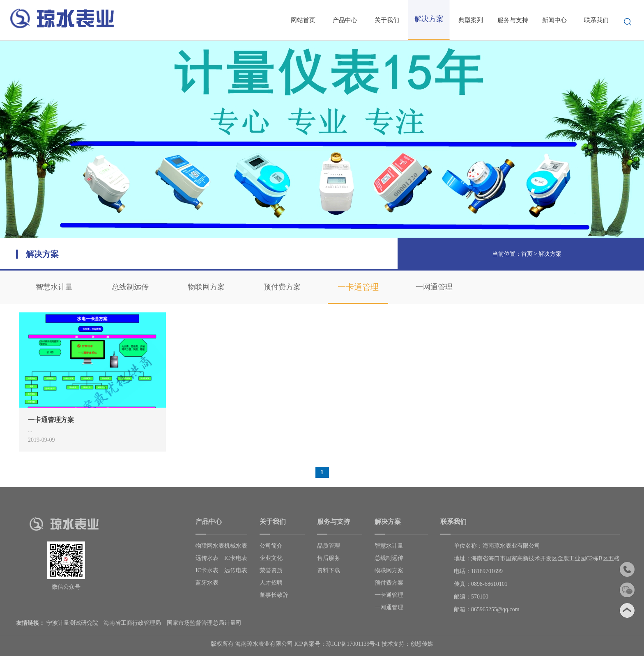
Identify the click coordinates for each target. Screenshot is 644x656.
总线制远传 (130, 287)
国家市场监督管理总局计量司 (204, 623)
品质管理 (329, 546)
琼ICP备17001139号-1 (353, 644)
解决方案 (550, 254)
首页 (527, 254)
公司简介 (271, 546)
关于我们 (387, 20)
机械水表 (236, 546)
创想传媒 (422, 644)
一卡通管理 (358, 287)
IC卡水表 (207, 570)
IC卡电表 (236, 558)
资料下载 (329, 570)
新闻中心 (554, 20)
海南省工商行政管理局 (132, 623)
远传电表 (236, 570)
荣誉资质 (271, 570)
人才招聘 (271, 583)
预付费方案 (282, 287)
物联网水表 (210, 546)
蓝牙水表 (207, 583)
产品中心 (345, 20)
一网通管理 (434, 287)
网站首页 (303, 20)
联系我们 (596, 20)
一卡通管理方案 (51, 420)
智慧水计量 (54, 287)
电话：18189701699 (478, 571)
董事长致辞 (274, 595)
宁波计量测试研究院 (72, 623)
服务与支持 (513, 20)
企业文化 (271, 558)
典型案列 (471, 20)
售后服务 (329, 558)
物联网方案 (206, 287)
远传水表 (207, 558)
